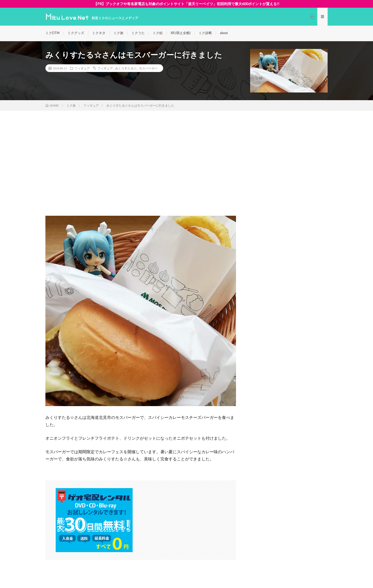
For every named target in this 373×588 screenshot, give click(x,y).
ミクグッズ (76, 33)
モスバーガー (148, 68)
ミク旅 (118, 33)
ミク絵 (158, 33)
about (224, 33)
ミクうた (138, 33)
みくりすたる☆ (126, 68)
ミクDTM (52, 33)
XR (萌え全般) (181, 33)
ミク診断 (205, 33)
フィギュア (82, 68)
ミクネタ (99, 33)
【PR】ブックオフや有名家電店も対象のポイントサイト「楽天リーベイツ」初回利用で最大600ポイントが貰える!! (186, 4)
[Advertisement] (186, 149)
